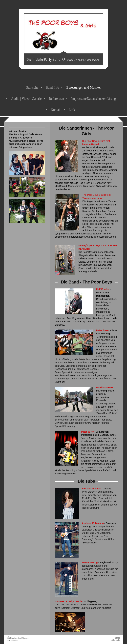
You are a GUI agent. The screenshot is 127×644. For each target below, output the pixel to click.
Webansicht (115, 640)
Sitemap (25, 638)
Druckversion (14, 638)
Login (117, 638)
